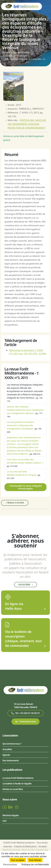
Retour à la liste (15, 503)
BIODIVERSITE (20, 124)
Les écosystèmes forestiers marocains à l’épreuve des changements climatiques (20, 425)
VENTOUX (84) (27, 120)
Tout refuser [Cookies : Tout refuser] (35, 860)
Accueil (6, 52)
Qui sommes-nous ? (12, 744)
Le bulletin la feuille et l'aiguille (17, 784)
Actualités (7, 749)
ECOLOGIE (34, 124)
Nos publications (22, 52)
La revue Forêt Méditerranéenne (18, 778)
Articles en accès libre (17, 56)
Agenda (6, 755)
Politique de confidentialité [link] (35, 864)
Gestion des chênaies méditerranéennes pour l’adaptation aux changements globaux (25, 410)
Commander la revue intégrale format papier (26, 487)
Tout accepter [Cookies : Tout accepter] (18, 860)
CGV (4, 821)
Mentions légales (11, 815)
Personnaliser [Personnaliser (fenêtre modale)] (10, 864)
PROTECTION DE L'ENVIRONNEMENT (26, 128)
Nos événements (11, 760)
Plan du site (28, 850)
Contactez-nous (26, 722)
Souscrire (26, 585)
